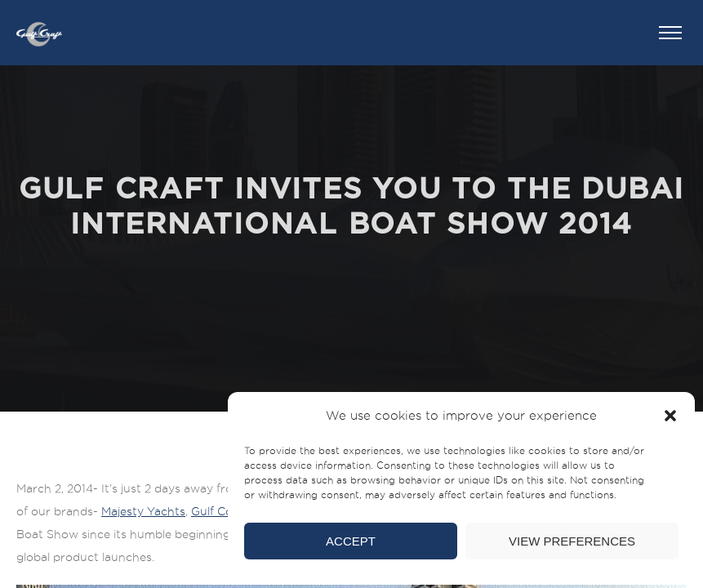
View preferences (572, 541)
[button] (670, 416)
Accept (351, 541)
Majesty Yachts (143, 511)
